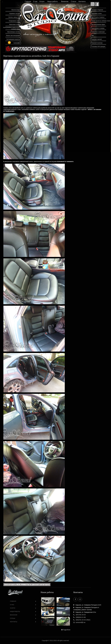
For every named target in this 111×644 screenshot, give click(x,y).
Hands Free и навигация (98, 32)
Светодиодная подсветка (13, 39)
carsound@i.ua (79, 622)
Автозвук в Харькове (97, 10)
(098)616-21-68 (79, 617)
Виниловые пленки (15, 24)
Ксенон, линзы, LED (14, 17)
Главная (28, 1)
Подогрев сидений (97, 39)
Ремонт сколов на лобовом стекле (101, 21)
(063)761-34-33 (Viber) (82, 620)
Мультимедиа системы (14, 32)
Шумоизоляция (16, 10)
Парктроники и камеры (98, 28)
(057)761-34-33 (79, 615)
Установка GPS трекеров (98, 46)
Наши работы (53, 1)
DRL (93, 35)
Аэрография (17, 43)
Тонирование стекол (14, 21)
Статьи (73, 1)
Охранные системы (15, 13)
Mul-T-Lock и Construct (98, 17)
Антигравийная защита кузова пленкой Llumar (12, 28)
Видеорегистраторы (97, 43)
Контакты (82, 1)
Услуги (42, 1)
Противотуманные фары (98, 24)
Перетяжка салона (97, 13)
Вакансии (65, 1)
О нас (35, 1)
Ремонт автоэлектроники (13, 35)
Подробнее (66, 630)
